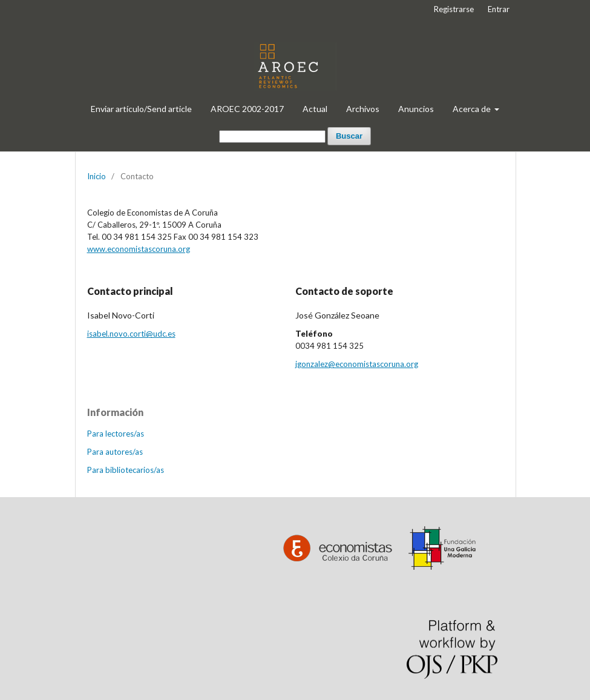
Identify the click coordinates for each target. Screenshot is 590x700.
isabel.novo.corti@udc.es (131, 334)
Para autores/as (115, 452)
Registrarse (454, 9)
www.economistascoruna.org (139, 249)
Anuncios (416, 109)
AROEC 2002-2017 (247, 109)
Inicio (97, 176)
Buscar (349, 136)
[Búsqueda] (272, 137)
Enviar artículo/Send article (141, 109)
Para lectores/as (116, 434)
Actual (315, 109)
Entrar (499, 9)
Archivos (363, 109)
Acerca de (473, 109)
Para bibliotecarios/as (126, 470)
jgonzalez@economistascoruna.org (357, 364)
